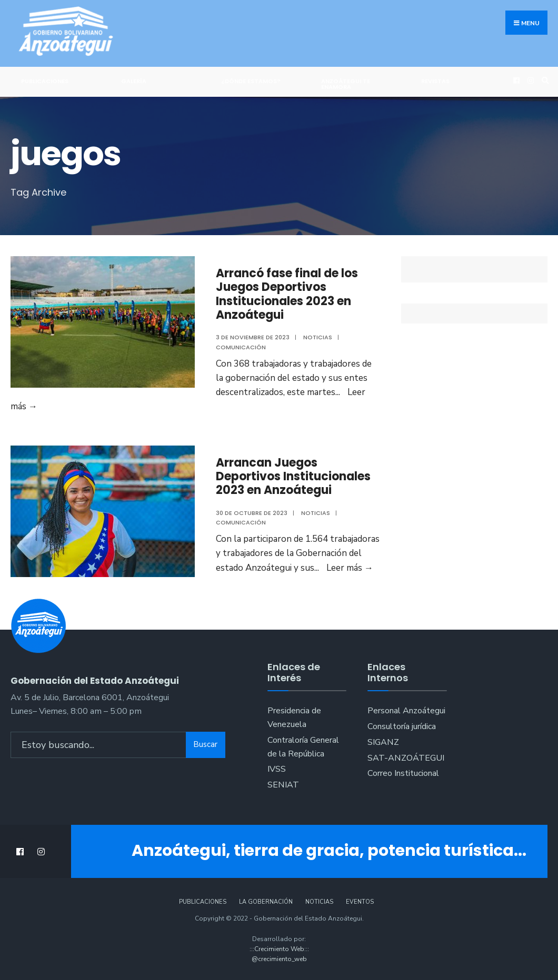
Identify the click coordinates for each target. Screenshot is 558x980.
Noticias (318, 337)
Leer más (350, 568)
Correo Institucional (403, 773)
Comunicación (241, 347)
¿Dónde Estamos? (251, 81)
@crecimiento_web (279, 959)
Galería (134, 81)
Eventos (360, 902)
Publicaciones (45, 81)
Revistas (435, 81)
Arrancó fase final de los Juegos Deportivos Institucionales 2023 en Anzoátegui (287, 294)
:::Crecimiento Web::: (279, 949)
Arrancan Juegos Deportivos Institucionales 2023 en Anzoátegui (293, 477)
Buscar (205, 744)
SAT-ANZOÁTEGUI (406, 758)
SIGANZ (383, 742)
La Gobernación (266, 902)
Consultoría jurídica (402, 726)
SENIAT (283, 785)
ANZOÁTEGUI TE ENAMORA (346, 84)
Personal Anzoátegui (406, 711)
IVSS (277, 769)
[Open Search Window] (544, 80)
